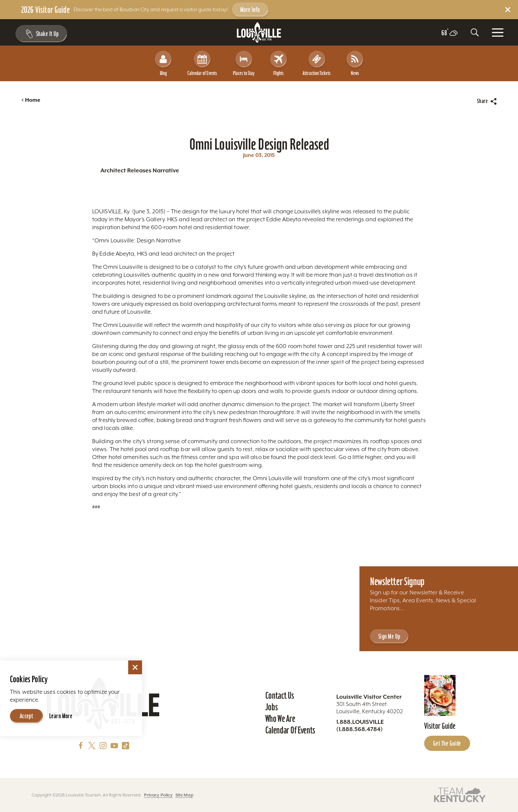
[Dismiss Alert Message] (508, 10)
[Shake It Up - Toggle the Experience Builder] (40, 34)
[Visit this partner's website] (460, 794)
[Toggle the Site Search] (475, 32)
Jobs (272, 707)
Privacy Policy (158, 795)
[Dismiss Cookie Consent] (135, 667)
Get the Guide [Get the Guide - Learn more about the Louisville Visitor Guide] (447, 743)
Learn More (61, 716)
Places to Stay (244, 63)
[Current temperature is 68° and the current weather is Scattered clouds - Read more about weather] (449, 33)
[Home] (259, 33)
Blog (163, 63)
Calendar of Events (202, 63)
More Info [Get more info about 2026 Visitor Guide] (250, 10)
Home (31, 100)
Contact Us (280, 695)
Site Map (184, 795)
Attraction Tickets (317, 63)
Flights (278, 63)
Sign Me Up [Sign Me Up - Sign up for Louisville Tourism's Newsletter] (389, 636)
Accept (27, 716)
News (355, 63)
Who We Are (280, 719)
